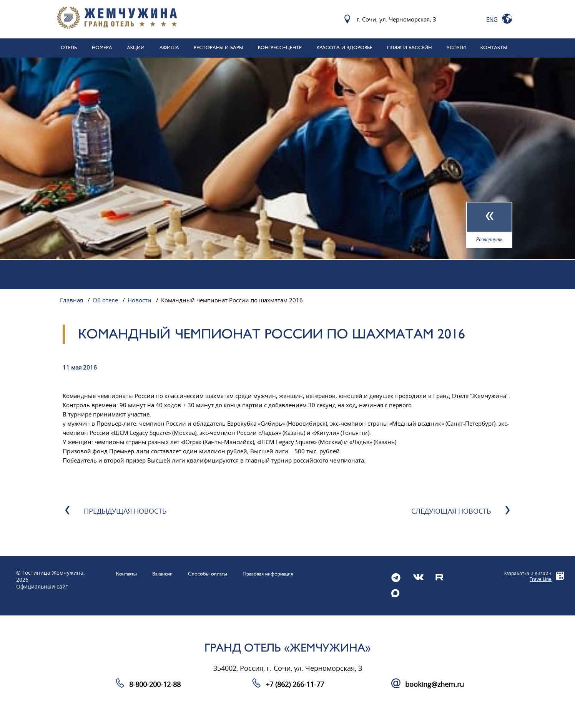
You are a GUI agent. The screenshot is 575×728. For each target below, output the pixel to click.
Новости (140, 300)
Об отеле (105, 300)
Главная (71, 300)
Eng (492, 19)
